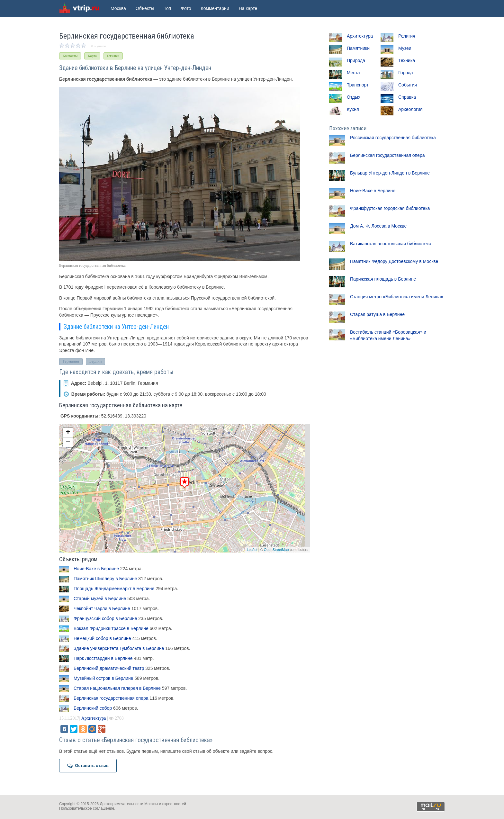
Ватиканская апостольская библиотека (391, 244)
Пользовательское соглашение (87, 808)
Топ (168, 8)
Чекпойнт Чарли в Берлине (102, 608)
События (408, 85)
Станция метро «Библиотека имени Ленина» (397, 297)
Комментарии (215, 8)
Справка (407, 97)
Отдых (354, 97)
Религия (407, 36)
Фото (186, 8)
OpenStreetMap (276, 550)
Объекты (145, 8)
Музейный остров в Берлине (103, 678)
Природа (356, 60)
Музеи (405, 48)
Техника (407, 60)
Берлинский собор (93, 708)
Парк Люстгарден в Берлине (103, 658)
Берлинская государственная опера (111, 698)
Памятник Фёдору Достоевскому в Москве (394, 261)
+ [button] (68, 433)
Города (406, 73)
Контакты (70, 56)
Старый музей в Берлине (100, 598)
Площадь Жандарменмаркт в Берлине (114, 589)
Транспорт (358, 85)
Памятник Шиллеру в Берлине (105, 579)
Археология (410, 109)
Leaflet (252, 550)
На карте (248, 8)
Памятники (358, 48)
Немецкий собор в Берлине (102, 638)
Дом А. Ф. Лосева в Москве (378, 226)
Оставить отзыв (88, 766)
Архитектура (94, 718)
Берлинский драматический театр (109, 668)
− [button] (68, 443)
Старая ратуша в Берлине (377, 314)
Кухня (353, 109)
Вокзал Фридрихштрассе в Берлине (111, 628)
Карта (92, 56)
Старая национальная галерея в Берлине (117, 688)
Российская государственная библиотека (393, 138)
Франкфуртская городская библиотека (390, 208)
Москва (118, 8)
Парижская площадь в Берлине (383, 279)
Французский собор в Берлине (105, 618)
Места (353, 73)
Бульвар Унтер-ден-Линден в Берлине (390, 173)
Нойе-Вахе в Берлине (96, 569)
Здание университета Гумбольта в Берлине (119, 648)
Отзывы (113, 56)
